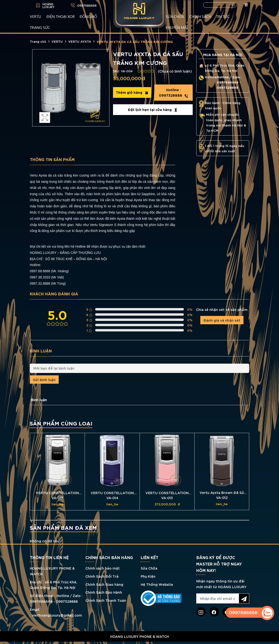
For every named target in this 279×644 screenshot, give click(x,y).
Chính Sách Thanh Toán (106, 600)
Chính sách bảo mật (103, 568)
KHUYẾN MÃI (177, 27)
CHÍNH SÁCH (200, 16)
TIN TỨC (223, 16)
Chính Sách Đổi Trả (102, 576)
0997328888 (173, 93)
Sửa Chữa (149, 568)
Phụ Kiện (148, 576)
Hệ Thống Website (157, 584)
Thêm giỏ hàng (132, 92)
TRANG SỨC (40, 27)
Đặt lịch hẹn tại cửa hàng (153, 110)
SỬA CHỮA (175, 16)
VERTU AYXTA (80, 41)
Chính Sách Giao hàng (104, 584)
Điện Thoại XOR (61, 16)
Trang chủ (38, 41)
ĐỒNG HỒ (88, 16)
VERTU (35, 16)
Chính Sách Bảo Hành (104, 592)
